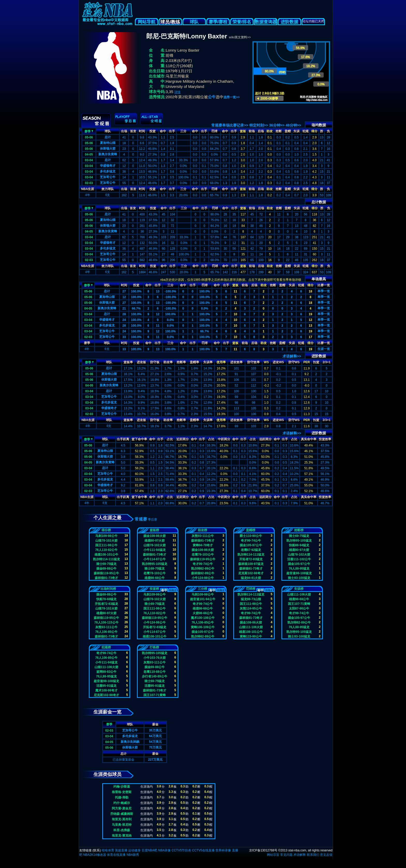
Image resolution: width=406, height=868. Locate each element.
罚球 (214, 131)
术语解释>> (292, 356)
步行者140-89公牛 (154, 676)
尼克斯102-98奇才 (251, 573)
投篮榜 (154, 589)
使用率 (221, 362)
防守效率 (253, 362)
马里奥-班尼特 (122, 825)
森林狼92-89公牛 (203, 573)
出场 (124, 131)
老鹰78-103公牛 (154, 573)
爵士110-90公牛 (251, 536)
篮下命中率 (139, 439)
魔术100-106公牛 (203, 618)
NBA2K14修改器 (95, 855)
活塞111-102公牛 (299, 559)
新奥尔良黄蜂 (108, 154)
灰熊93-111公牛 (203, 536)
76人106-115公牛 (106, 622)
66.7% (136, 309)
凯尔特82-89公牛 (203, 569)
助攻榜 (202, 530)
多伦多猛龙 (108, 171)
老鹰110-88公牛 (154, 672)
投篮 (153, 131)
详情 (177, 92)
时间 (142, 131)
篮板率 (128, 362)
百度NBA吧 (150, 850)
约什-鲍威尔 (122, 803)
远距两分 (265, 439)
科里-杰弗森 (122, 830)
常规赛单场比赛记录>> (230, 125)
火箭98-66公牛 (203, 613)
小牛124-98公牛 (203, 578)
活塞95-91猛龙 (107, 686)
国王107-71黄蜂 (299, 604)
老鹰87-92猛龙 (251, 550)
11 (235, 291)
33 (124, 337)
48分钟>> (293, 125)
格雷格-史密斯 (122, 792)
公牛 (212, 97)
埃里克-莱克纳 (122, 836)
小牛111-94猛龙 (154, 550)
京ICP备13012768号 (263, 850)
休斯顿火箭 (108, 149)
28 (124, 314)
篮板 (243, 131)
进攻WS (278, 362)
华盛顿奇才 (108, 166)
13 (158, 291)
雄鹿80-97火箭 (155, 541)
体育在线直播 (116, 855)
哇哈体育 (108, 850)
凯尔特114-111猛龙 (106, 559)
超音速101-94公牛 (203, 599)
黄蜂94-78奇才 (203, 545)
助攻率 (168, 362)
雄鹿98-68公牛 (155, 578)
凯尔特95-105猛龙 (154, 564)
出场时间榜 (108, 589)
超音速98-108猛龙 (299, 573)
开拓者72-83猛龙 (251, 559)
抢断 (279, 131)
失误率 (208, 362)
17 (310, 337)
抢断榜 (299, 530)
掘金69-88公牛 (107, 569)
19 (310, 314)
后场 (261, 131)
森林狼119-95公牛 (106, 573)
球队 (194, 22)
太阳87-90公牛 (299, 608)
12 (124, 297)
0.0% (204, 309)
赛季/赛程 (218, 22)
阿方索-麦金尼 (122, 808)
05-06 (89, 137)
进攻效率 (236, 362)
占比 (170, 439)
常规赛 (141, 519)
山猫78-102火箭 (106, 541)
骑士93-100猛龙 (299, 578)
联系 (97, 850)
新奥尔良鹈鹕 (130, 742)
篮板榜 (154, 530)
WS (266, 362)
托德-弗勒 (122, 797)
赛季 (89, 131)
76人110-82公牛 (107, 550)
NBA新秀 (133, 855)
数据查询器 (266, 22)
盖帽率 (194, 362)
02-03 (89, 183)
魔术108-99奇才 (106, 690)
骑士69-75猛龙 (107, 564)
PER (307, 362)
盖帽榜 (251, 530)
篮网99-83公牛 (107, 672)
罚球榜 (251, 589)
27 (124, 291)
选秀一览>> (231, 97)
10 (235, 314)
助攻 (270, 131)
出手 (172, 131)
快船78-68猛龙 (107, 599)
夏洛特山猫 (108, 143)
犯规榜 (106, 647)
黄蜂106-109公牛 (203, 627)
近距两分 (183, 439)
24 (124, 320)
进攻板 (141, 362)
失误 (296, 131)
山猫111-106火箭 (251, 627)
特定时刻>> (259, 125)
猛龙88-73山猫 (251, 599)
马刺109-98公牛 (106, 536)
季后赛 (153, 520)
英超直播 (121, 850)
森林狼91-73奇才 (107, 578)
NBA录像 (165, 850)
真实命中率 (309, 439)
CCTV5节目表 (181, 850)
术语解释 (300, 855)
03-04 (89, 160)
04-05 (89, 155)
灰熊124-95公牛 (251, 608)
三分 (183, 131)
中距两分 (224, 439)
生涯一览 (324, 349)
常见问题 (286, 855)
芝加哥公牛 (108, 177)
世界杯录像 (223, 850)
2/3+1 (327, 362)
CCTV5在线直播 (203, 850)
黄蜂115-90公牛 (251, 636)
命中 (163, 131)
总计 (108, 137)
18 (310, 291)
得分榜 (106, 530)
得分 (314, 131)
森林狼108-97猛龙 (251, 564)
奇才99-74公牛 (203, 564)
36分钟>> (277, 125)
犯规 (306, 131)
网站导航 (147, 22)
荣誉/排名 (242, 22)
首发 (133, 131)
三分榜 (202, 589)
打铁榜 (154, 647)
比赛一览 (324, 285)
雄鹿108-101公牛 (106, 555)
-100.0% (171, 291)
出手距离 (123, 439)
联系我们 (313, 855)
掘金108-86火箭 (154, 536)
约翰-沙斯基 (122, 787)
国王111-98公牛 (106, 545)
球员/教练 (170, 22)
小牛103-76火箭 (154, 658)
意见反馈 (326, 855)
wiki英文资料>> (240, 37)
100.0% (136, 291)
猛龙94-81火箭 (251, 578)
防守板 (155, 362)
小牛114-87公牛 (154, 559)
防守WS (294, 362)
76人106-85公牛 (107, 632)
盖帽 (288, 131)
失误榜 (299, 589)
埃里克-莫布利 (122, 819)
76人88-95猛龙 (299, 569)
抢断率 (181, 362)
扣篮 (316, 362)
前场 (252, 131)
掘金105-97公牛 (251, 545)
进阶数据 (289, 22)
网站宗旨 (273, 855)
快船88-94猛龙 (299, 545)
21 (124, 309)
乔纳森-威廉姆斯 (122, 814)
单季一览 (324, 291)
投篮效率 (325, 439)
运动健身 (134, 850)
